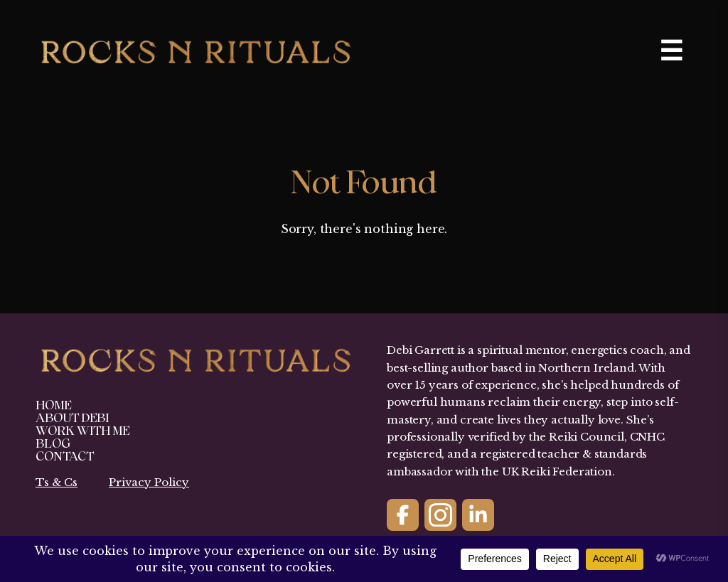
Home (53, 405)
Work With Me (82, 431)
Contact (65, 457)
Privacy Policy (149, 482)
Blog (53, 444)
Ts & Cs (57, 482)
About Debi (72, 418)
